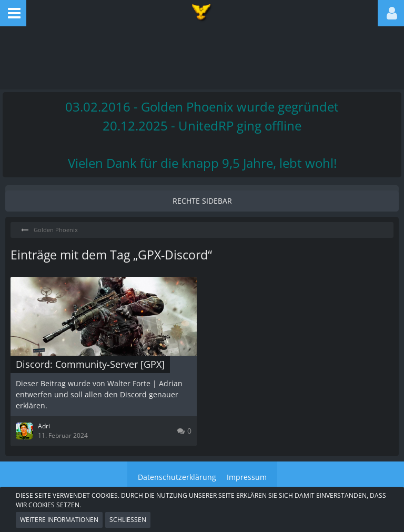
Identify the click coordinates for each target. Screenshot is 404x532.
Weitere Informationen (59, 520)
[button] (13, 13)
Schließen (128, 520)
